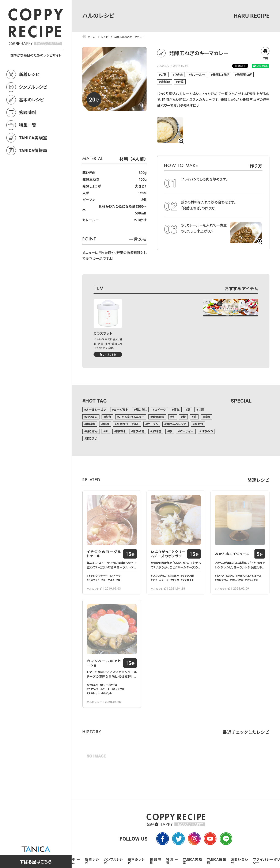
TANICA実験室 (33, 138)
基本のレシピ (31, 100)
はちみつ (207, 431)
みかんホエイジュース (232, 554)
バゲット (107, 693)
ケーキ (104, 576)
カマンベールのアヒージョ (104, 663)
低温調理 (158, 417)
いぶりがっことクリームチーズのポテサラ (168, 554)
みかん (231, 576)
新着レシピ (29, 74)
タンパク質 (238, 580)
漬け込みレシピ (176, 424)
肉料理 (90, 424)
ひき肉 (178, 75)
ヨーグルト (121, 410)
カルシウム (222, 580)
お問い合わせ (240, 861)
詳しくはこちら (108, 354)
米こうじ (91, 438)
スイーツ (160, 410)
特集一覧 (28, 125)
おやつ (199, 424)
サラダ (175, 580)
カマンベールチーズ (99, 689)
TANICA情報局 (33, 150)
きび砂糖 (139, 431)
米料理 (165, 82)
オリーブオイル (109, 685)
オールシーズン (96, 410)
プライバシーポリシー (266, 861)
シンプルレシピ (33, 87)
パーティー (187, 431)
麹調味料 (28, 112)
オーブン (153, 424)
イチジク (93, 576)
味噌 (207, 417)
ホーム (76, 861)
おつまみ (92, 417)
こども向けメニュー (132, 417)
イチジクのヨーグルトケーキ (104, 554)
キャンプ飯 (188, 576)
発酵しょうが (221, 75)
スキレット (94, 693)
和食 (108, 417)
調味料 (120, 431)
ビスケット (94, 580)
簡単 (177, 410)
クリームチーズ (161, 580)
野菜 (181, 82)
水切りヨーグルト (128, 424)
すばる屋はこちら (36, 862)
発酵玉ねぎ (244, 75)
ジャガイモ (188, 580)
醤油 (106, 424)
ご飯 (164, 75)
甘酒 (201, 410)
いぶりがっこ (159, 576)
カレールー (198, 75)
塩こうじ (141, 410)
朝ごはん (92, 431)
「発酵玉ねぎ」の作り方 (198, 208)
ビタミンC (252, 580)
